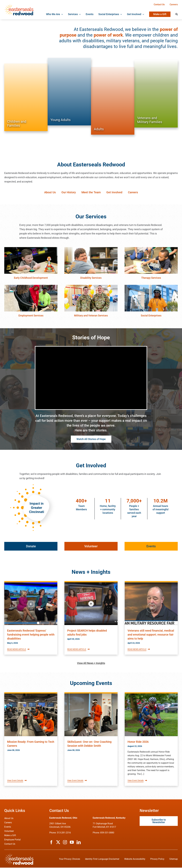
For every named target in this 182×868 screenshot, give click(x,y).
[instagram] (65, 843)
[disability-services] (91, 248)
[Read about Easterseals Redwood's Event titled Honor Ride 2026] (151, 715)
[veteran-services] (91, 286)
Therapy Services (151, 278)
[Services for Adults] (113, 101)
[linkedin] (79, 843)
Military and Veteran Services (91, 316)
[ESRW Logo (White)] (19, 855)
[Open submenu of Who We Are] (61, 14)
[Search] (177, 14)
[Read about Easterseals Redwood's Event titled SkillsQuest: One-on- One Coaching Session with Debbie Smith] (91, 715)
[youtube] (72, 843)
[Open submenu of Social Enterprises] (121, 14)
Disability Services (91, 278)
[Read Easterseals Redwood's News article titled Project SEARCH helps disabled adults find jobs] (91, 604)
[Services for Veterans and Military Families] (156, 94)
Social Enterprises (151, 316)
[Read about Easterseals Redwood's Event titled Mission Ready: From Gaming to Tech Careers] (31, 715)
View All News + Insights (91, 664)
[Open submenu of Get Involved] (143, 14)
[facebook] (51, 843)
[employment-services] (31, 286)
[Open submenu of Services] (79, 14)
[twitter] (58, 843)
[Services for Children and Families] (26, 97)
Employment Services (31, 316)
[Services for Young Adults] (69, 92)
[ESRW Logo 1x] (19, 5)
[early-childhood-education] (31, 248)
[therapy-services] (151, 248)
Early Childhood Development (31, 278)
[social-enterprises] (151, 286)
